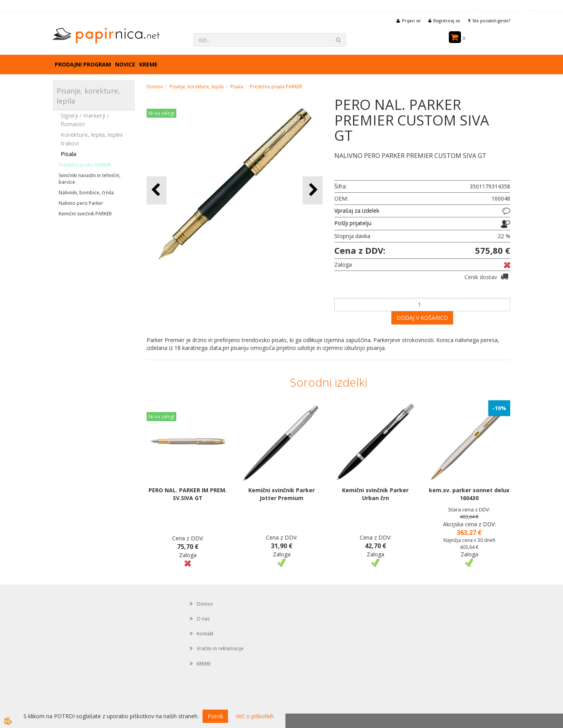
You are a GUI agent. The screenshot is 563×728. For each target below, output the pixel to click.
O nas (203, 619)
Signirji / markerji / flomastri (85, 119)
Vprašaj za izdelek (357, 211)
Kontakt (205, 634)
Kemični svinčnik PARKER (85, 214)
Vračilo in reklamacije (220, 648)
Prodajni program (83, 64)
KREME (148, 64)
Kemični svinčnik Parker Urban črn (375, 494)
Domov (155, 87)
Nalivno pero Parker (81, 203)
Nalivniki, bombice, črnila (86, 193)
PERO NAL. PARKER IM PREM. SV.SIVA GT (188, 494)
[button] (313, 190)
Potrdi (215, 716)
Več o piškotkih (255, 716)
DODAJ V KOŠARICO (422, 318)
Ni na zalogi (161, 113)
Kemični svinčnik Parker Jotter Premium (281, 494)
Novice (125, 64)
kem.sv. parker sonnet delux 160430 (469, 494)
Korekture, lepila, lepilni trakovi (92, 139)
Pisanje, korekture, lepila (197, 87)
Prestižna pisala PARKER (85, 165)
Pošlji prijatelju (353, 223)
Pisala (68, 154)
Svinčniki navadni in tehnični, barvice (90, 179)
